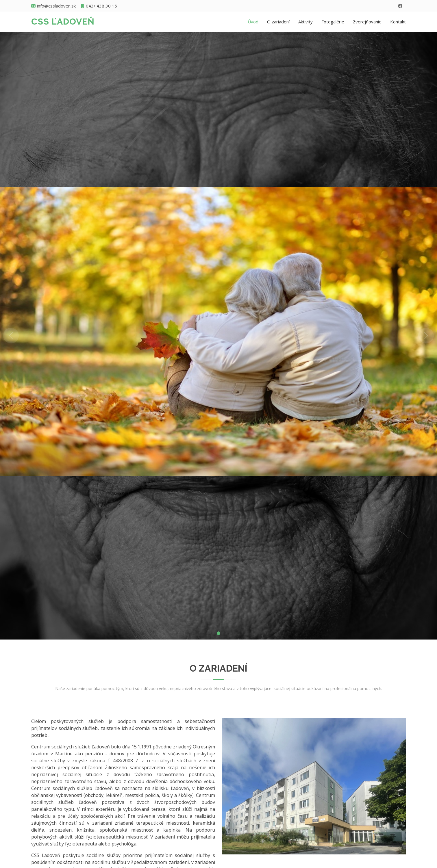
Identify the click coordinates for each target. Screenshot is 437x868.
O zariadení (278, 22)
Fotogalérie (333, 22)
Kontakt (398, 22)
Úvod (253, 22)
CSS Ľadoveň (63, 22)
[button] (11, 336)
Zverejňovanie (367, 22)
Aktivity (305, 22)
